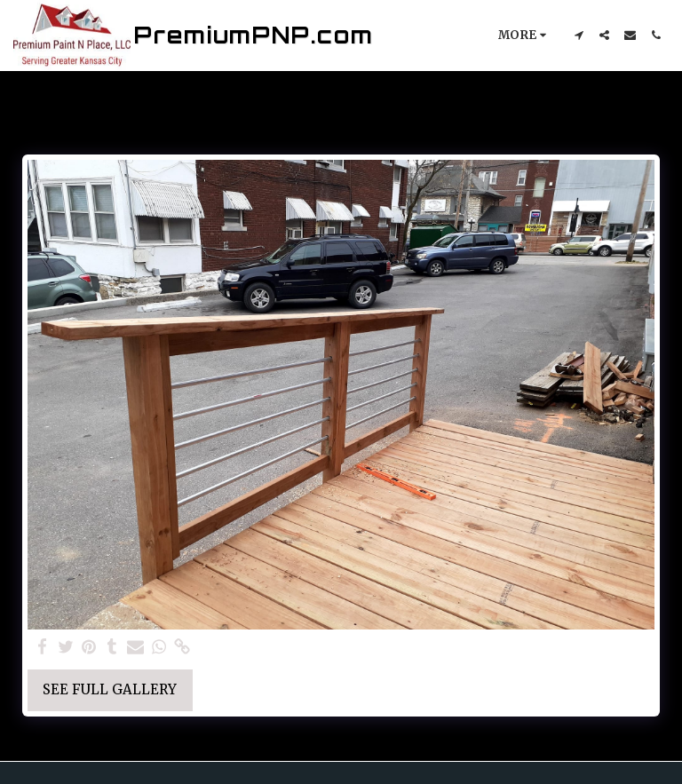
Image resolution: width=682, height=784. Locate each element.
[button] (579, 35)
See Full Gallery (110, 689)
